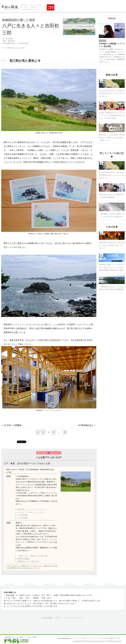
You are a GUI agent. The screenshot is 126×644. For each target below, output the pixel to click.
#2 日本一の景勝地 (13, 425)
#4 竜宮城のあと (86, 425)
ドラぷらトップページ (76, 618)
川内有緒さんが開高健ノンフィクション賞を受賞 (112, 45)
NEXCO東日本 (105, 638)
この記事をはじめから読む (15, 48)
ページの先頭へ (119, 631)
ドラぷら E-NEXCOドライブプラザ (86, 638)
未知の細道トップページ (53, 618)
